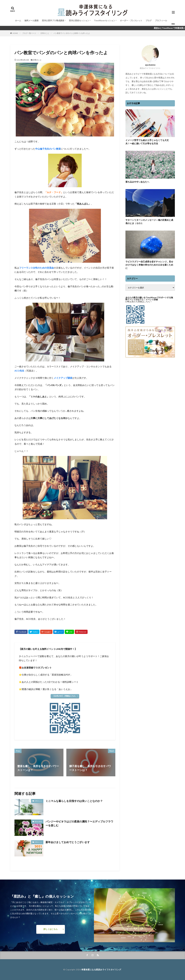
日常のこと (45, 33)
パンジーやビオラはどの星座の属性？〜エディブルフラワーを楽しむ (79, 823)
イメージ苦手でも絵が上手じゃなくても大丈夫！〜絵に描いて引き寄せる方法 (147, 142)
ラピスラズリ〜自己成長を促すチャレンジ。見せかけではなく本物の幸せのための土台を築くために (149, 265)
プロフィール (161, 20)
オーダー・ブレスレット (131, 20)
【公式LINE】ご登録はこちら (64, 696)
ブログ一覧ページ (29, 33)
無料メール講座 (32, 20)
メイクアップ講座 (63, 378)
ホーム (18, 20)
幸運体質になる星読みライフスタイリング (101, 970)
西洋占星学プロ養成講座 (53, 20)
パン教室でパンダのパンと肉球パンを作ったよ (72, 33)
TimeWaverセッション (105, 20)
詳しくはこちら (51, 929)
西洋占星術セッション (79, 20)
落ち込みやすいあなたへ (137, 182)
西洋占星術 (38, 822)
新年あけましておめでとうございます (68, 842)
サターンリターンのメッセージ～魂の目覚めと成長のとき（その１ (149, 222)
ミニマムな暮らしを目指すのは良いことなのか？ (74, 801)
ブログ (149, 20)
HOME (15, 33)
